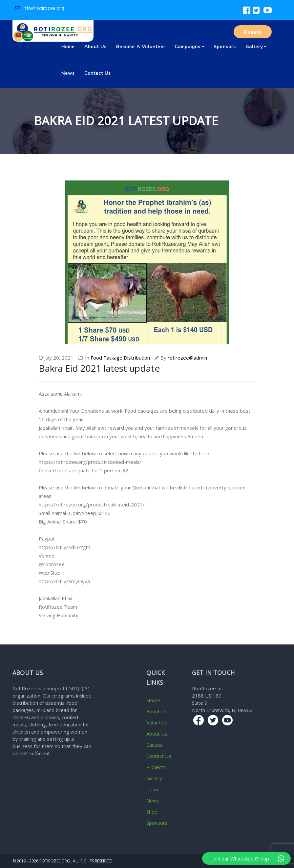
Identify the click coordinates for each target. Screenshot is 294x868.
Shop (152, 812)
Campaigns (188, 47)
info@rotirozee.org (40, 8)
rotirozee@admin (187, 358)
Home (68, 47)
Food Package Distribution (120, 358)
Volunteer (157, 722)
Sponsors (225, 47)
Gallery (254, 47)
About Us (95, 47)
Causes (155, 745)
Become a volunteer (141, 47)
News (68, 73)
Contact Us (98, 73)
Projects (156, 767)
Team (153, 789)
